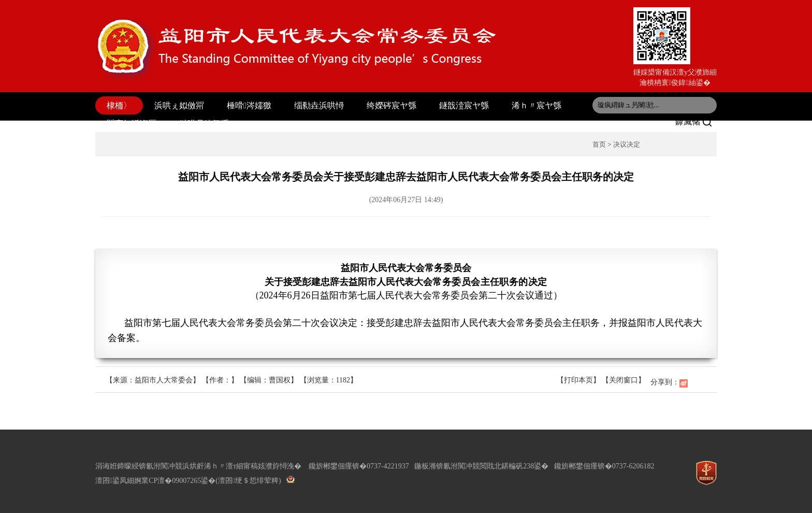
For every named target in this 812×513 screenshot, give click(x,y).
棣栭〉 (119, 105)
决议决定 (627, 144)
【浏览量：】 (329, 380)
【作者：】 (220, 380)
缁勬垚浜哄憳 (319, 105)
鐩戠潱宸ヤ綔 (464, 105)
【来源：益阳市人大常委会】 (154, 380)
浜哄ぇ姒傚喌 (179, 105)
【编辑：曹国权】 (269, 380)
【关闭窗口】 (624, 380)
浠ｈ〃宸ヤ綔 (536, 105)
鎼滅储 (693, 122)
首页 (599, 144)
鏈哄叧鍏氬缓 (204, 124)
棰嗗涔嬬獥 (249, 105)
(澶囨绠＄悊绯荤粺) (248, 481)
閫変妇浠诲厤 (132, 124)
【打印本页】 (578, 380)
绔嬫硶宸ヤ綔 (392, 105)
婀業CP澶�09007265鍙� (175, 481)
